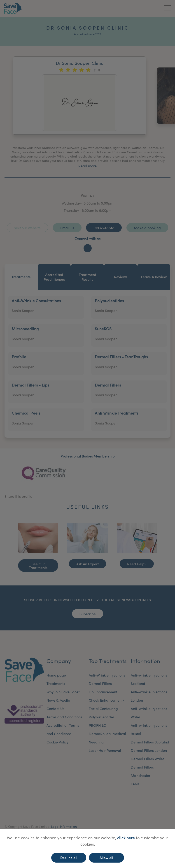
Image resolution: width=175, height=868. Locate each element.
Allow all (106, 857)
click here (126, 838)
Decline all (69, 857)
